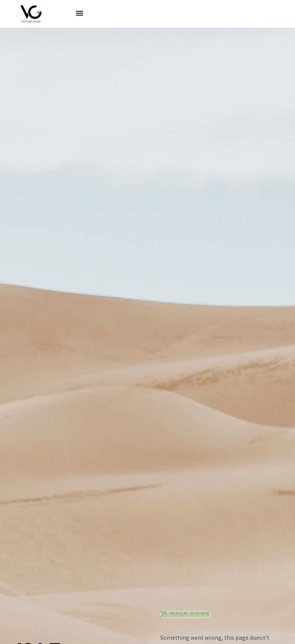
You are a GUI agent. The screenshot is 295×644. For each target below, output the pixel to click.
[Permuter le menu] (80, 13)
